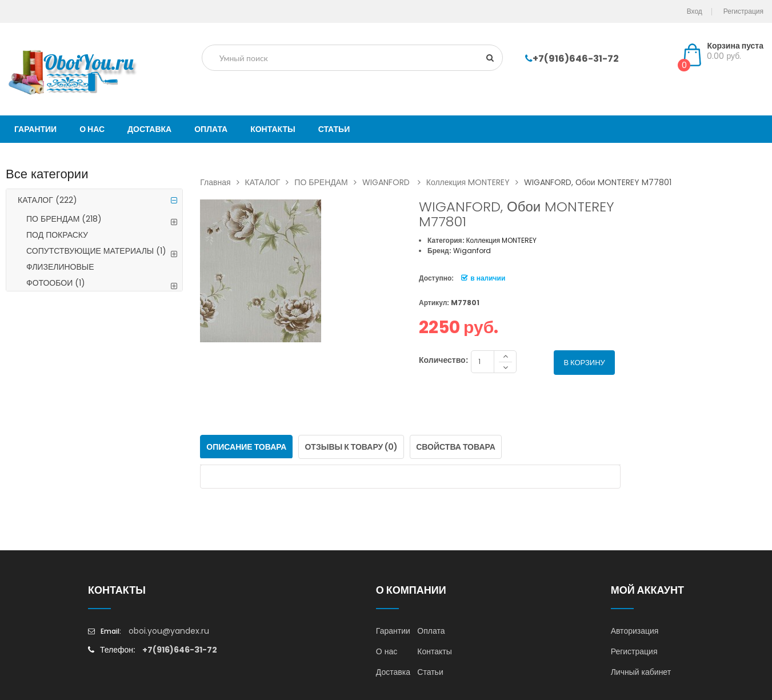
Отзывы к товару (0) (351, 447)
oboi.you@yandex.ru (169, 631)
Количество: (443, 360)
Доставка (393, 672)
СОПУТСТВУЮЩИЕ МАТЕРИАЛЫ (96, 251)
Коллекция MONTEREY (475, 182)
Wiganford (472, 251)
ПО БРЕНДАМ (64, 219)
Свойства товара (456, 447)
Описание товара (246, 447)
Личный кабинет (641, 672)
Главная (222, 182)
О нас (387, 651)
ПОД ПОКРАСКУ (57, 235)
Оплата (431, 631)
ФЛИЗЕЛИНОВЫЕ (60, 267)
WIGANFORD (394, 182)
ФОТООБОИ (56, 283)
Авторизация (635, 631)
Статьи (430, 672)
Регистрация (634, 651)
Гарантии (393, 631)
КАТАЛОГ (47, 200)
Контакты (434, 651)
